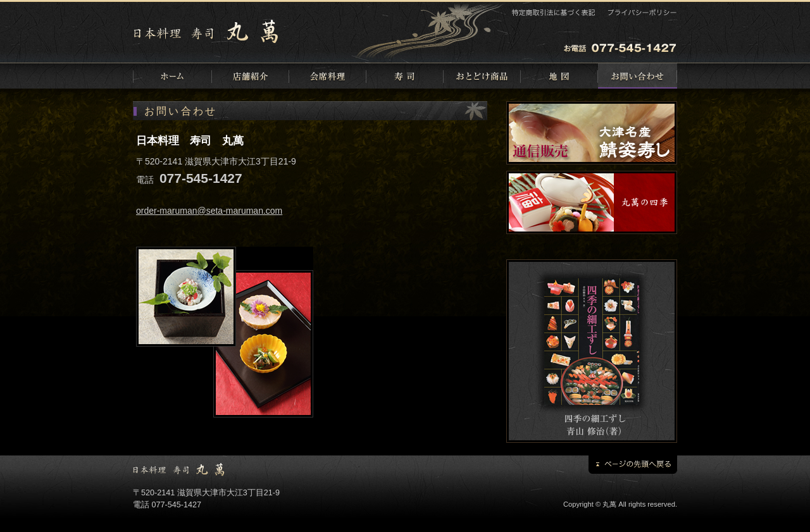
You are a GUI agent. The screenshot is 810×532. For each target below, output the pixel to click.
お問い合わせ (638, 76)
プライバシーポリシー (641, 12)
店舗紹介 (251, 76)
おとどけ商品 (482, 76)
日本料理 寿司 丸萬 (209, 32)
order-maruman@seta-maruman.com (209, 211)
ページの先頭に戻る (633, 465)
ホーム (172, 76)
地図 (559, 76)
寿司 (405, 76)
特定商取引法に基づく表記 (554, 12)
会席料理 (328, 76)
